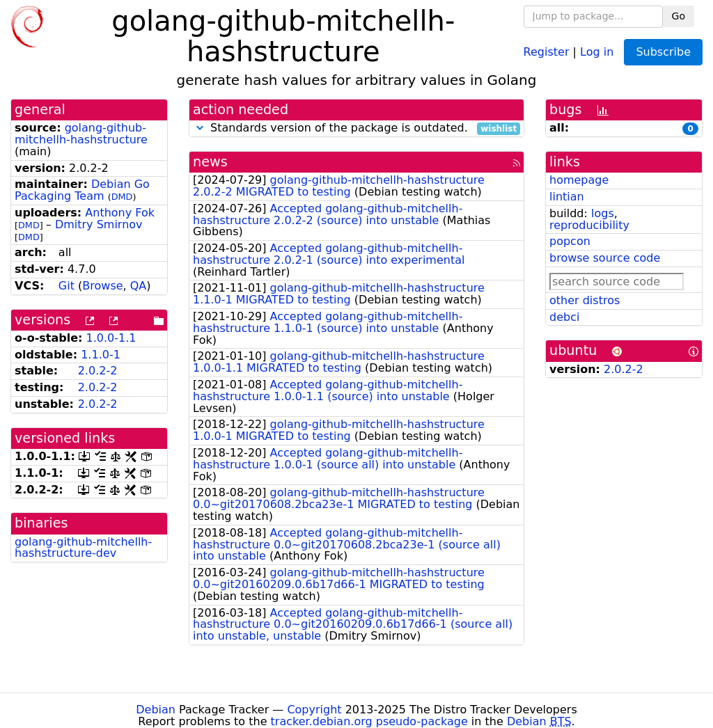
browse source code (605, 258)
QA (139, 286)
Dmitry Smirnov (99, 224)
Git (66, 286)
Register (547, 51)
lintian (567, 197)
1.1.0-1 (101, 355)
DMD (122, 197)
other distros (585, 300)
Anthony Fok (120, 213)
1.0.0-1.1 (111, 338)
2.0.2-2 (98, 371)
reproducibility (589, 225)
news (210, 162)
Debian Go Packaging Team (82, 190)
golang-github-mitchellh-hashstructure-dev (83, 548)
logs (603, 213)
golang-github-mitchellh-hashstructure (81, 134)
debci (564, 317)
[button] (200, 128)
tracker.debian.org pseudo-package (369, 721)
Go (679, 16)
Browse (102, 286)
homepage (579, 180)
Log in (597, 51)
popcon (570, 241)
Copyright (314, 710)
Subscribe (663, 52)
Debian (156, 710)
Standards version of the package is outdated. (356, 128)
